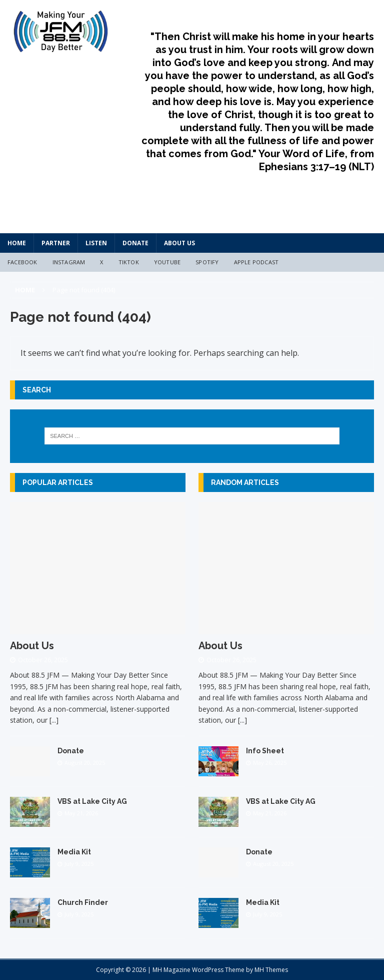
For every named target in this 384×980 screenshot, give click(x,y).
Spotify (207, 262)
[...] (54, 720)
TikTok (129, 262)
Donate (135, 243)
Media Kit (74, 852)
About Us (179, 243)
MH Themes (271, 970)
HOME (17, 243)
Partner (56, 243)
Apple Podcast (256, 262)
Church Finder (83, 902)
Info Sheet (265, 751)
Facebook (22, 262)
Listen (96, 243)
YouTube (167, 262)
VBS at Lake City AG (92, 801)
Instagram (69, 262)
